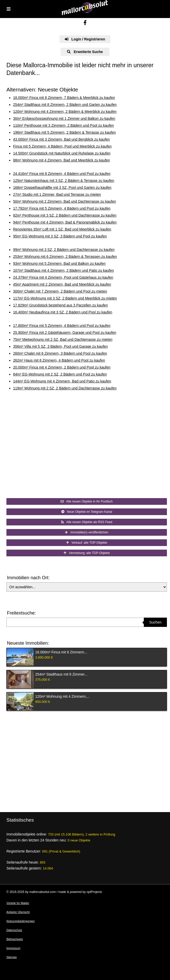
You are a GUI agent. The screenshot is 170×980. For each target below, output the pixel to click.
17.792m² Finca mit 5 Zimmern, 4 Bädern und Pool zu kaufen (62, 208)
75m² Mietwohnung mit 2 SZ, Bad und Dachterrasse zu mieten (63, 339)
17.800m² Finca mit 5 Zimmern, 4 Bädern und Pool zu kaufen (62, 326)
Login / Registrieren (85, 39)
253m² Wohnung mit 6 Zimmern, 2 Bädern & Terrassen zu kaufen (65, 257)
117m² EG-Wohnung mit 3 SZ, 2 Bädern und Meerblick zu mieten (65, 298)
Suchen (155, 622)
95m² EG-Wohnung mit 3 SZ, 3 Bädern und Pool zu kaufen (60, 236)
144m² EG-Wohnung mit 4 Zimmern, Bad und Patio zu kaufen (62, 381)
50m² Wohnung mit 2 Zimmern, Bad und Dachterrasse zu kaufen (64, 201)
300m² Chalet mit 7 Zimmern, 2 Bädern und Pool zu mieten (60, 291)
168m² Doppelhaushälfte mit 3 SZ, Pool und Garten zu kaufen (62, 188)
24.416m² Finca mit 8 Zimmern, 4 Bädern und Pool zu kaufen (62, 174)
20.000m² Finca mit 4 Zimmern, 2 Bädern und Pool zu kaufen (62, 367)
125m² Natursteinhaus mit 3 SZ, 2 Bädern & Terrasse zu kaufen (64, 181)
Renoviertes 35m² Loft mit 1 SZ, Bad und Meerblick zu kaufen (62, 229)
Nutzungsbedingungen (21, 921)
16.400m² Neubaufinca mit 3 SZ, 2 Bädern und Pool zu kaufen (63, 312)
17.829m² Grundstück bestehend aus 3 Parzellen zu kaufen (60, 305)
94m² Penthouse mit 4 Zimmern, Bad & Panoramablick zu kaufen (65, 222)
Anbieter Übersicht (18, 912)
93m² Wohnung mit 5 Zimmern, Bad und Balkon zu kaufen (59, 263)
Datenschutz (14, 930)
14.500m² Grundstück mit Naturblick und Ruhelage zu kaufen (62, 153)
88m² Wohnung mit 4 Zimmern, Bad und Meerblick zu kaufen (62, 160)
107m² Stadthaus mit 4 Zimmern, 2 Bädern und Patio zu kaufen (63, 270)
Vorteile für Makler (18, 903)
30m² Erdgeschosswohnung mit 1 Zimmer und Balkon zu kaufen (64, 118)
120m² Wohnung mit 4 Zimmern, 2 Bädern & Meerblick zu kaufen (65, 112)
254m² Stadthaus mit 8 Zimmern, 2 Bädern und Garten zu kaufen (65, 105)
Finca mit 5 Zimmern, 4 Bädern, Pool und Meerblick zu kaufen (62, 146)
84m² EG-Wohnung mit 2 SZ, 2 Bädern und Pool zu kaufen (60, 374)
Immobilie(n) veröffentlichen (87, 532)
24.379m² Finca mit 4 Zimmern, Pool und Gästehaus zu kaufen (63, 277)
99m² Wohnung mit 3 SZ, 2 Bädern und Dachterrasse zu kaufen (64, 250)
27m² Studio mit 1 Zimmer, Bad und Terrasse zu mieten (57, 194)
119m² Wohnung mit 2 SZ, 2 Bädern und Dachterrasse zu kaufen (65, 388)
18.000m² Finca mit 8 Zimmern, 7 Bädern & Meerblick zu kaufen (64, 98)
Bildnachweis (15, 939)
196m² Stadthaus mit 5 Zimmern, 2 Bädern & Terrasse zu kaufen (64, 132)
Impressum (13, 948)
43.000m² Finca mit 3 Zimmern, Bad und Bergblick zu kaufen (62, 139)
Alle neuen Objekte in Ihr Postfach (87, 501)
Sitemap (12, 957)
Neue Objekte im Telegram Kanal (87, 512)
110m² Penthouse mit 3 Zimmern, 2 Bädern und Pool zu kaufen (63, 125)
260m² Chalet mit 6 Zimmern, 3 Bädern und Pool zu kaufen (60, 353)
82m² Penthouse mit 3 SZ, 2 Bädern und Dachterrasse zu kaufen (65, 215)
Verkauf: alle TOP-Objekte (87, 543)
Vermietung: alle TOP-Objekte (87, 553)
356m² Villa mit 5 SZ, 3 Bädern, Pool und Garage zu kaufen (60, 346)
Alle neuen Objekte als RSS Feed (87, 522)
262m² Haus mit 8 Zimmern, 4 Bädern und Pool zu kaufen (59, 360)
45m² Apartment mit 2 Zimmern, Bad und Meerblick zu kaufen (62, 284)
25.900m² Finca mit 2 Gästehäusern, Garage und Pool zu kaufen (65, 333)
